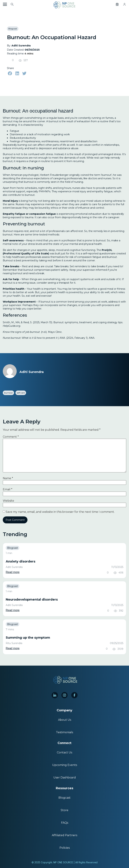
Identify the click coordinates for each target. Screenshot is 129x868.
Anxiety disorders (21, 561)
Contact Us (64, 752)
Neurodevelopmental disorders (32, 600)
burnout (8, 393)
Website (8, 501)
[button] (10, 73)
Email (8, 489)
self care (21, 393)
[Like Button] (9, 60)
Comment (11, 437)
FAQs (65, 823)
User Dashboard (65, 777)
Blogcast (13, 29)
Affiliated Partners (64, 835)
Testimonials (64, 732)
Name (8, 478)
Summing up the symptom (28, 638)
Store (64, 810)
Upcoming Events (65, 765)
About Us (65, 720)
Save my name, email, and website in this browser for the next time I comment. (60, 512)
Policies (65, 848)
